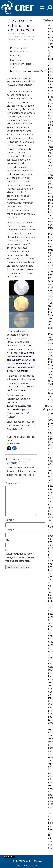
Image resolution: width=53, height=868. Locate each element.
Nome (10, 520)
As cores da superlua (18, 410)
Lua (32, 37)
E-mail (10, 530)
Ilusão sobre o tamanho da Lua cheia (21, 25)
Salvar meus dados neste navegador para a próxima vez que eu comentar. (20, 557)
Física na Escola (25, 387)
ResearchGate (19, 390)
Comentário (13, 483)
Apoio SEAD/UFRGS (26, 866)
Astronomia (25, 37)
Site (7, 540)
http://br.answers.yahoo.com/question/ (31, 71)
